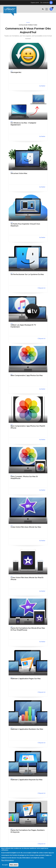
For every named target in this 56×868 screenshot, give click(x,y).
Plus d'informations (8, 860)
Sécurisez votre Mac (19, 173)
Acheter (42, 86)
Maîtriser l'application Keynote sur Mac (27, 780)
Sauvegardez (16, 72)
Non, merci (14, 865)
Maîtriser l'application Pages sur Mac (26, 679)
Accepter (5, 865)
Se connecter (45, 3)
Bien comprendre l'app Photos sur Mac (27, 375)
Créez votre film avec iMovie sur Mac (26, 527)
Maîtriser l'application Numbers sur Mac (27, 729)
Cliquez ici (42, 288)
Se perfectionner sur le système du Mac (27, 274)
